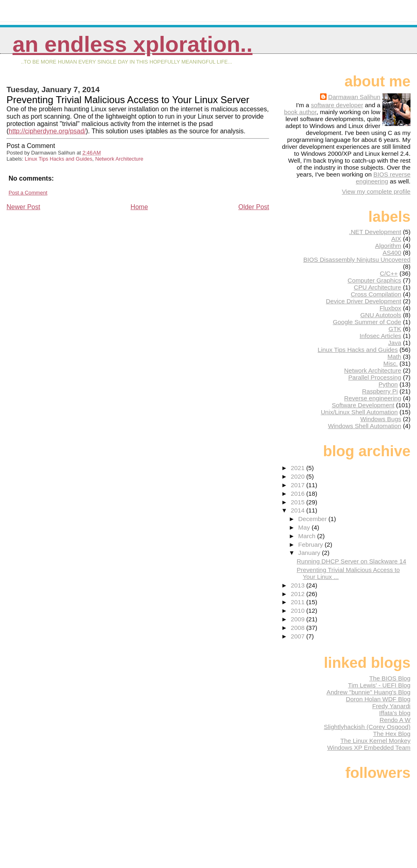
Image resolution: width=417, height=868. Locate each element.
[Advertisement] (68, 268)
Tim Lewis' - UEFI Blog (379, 685)
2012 (298, 594)
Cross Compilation (376, 294)
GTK (395, 329)
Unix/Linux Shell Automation (359, 412)
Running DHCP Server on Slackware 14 (352, 561)
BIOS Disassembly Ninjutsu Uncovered (357, 260)
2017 (298, 485)
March (307, 536)
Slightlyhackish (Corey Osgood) (367, 727)
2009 (298, 619)
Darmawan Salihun (354, 97)
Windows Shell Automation (364, 426)
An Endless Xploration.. (133, 44)
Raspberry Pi (380, 391)
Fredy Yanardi (391, 706)
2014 (298, 510)
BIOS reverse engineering (383, 178)
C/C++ (389, 273)
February (311, 544)
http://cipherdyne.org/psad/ (47, 131)
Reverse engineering (373, 398)
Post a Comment (28, 193)
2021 (298, 468)
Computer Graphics (375, 280)
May (305, 527)
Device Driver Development (363, 301)
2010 (298, 611)
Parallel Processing (375, 377)
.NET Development (375, 232)
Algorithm (388, 246)
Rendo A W (395, 720)
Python (388, 384)
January (310, 553)
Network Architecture (119, 159)
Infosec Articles (380, 336)
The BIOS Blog (390, 678)
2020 (298, 476)
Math (394, 357)
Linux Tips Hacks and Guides (59, 159)
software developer (337, 105)
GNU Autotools (381, 315)
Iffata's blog (395, 713)
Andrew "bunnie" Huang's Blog (369, 692)
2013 (298, 585)
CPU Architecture (377, 287)
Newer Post (23, 207)
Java (395, 343)
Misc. (390, 363)
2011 (298, 602)
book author (300, 112)
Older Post (254, 207)
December (313, 519)
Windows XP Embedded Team (369, 748)
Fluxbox (390, 308)
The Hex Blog (392, 734)
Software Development (363, 405)
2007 (298, 636)
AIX (396, 239)
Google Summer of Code (367, 322)
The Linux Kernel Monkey (375, 741)
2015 (298, 502)
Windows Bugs (381, 419)
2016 (298, 494)
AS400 (392, 253)
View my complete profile (376, 191)
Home (139, 207)
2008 (298, 628)
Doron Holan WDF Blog (378, 699)
